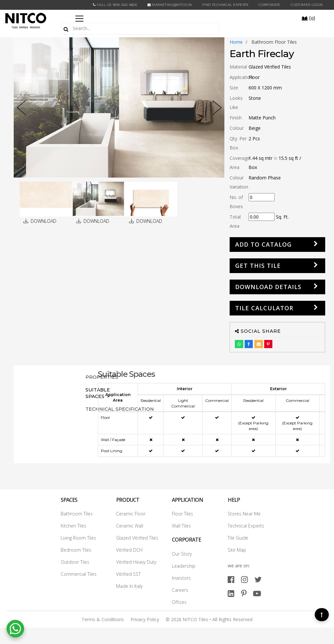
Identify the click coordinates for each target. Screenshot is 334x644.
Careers (180, 590)
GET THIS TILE (258, 266)
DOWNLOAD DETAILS (268, 287)
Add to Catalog (263, 244)
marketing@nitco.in (170, 5)
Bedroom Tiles (76, 550)
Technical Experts (246, 526)
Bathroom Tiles (77, 514)
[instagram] (244, 579)
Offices (179, 602)
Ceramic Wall (130, 526)
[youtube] (257, 593)
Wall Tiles (181, 526)
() (308, 18)
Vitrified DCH (129, 550)
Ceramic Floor (131, 514)
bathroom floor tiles (274, 42)
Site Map (237, 550)
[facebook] (231, 579)
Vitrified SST (128, 574)
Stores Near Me (244, 514)
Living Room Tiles (78, 538)
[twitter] (258, 579)
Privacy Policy (145, 619)
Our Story (182, 554)
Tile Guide (238, 538)
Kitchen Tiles (74, 526)
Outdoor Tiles (75, 562)
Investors (181, 578)
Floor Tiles (182, 514)
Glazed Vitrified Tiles (137, 538)
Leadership (184, 566)
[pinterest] (244, 593)
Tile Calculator (264, 308)
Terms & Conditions (103, 619)
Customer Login (307, 5)
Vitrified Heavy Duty (136, 562)
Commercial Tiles (79, 574)
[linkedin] (231, 593)
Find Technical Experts (225, 5)
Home (236, 42)
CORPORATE (270, 5)
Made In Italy (129, 586)
